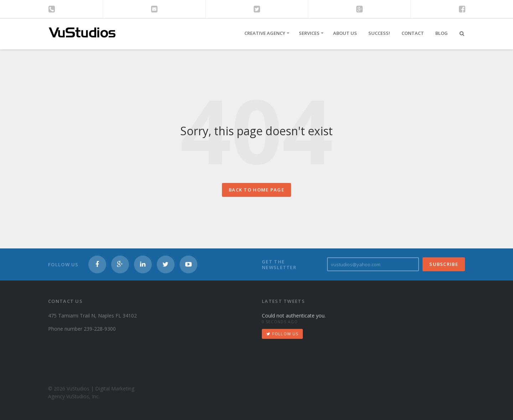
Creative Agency (265, 33)
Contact (413, 33)
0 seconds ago (280, 322)
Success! (379, 33)
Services (309, 33)
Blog (442, 33)
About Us (345, 33)
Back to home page (256, 190)
